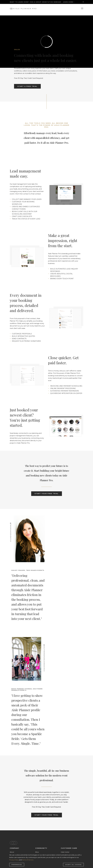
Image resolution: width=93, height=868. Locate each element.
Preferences (17, 865)
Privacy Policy (14, 860)
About (12, 852)
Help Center (65, 852)
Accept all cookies (73, 865)
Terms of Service (28, 860)
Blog (37, 852)
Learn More (69, 2)
